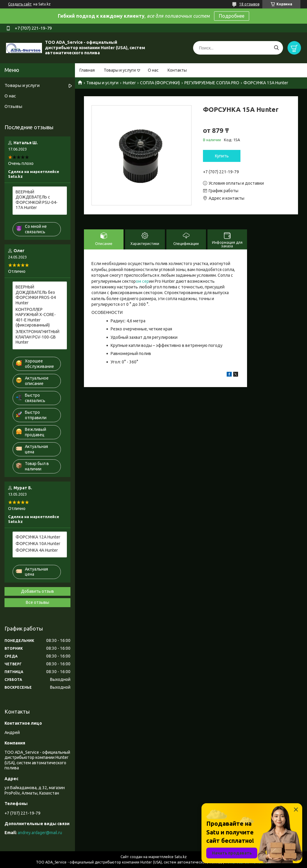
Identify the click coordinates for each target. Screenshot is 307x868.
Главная (87, 70)
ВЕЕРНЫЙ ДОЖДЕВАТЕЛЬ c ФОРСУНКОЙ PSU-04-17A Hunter (37, 200)
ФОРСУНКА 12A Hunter (38, 537)
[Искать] (276, 48)
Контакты (177, 70)
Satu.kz (181, 857)
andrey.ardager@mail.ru (40, 833)
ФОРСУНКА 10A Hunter (38, 544)
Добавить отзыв (37, 591)
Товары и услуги (120, 70)
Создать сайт (20, 4)
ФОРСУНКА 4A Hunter (37, 550)
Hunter (129, 83)
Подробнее (232, 16)
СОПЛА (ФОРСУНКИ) (160, 83)
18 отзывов (249, 4)
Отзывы (13, 106)
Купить (222, 156)
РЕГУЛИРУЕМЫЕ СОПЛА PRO (212, 83)
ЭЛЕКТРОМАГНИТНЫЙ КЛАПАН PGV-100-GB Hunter (37, 337)
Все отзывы (37, 602)
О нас (153, 70)
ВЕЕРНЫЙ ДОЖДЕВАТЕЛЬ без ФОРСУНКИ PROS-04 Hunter (36, 295)
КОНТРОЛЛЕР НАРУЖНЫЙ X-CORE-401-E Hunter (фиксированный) (36, 317)
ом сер (142, 281)
